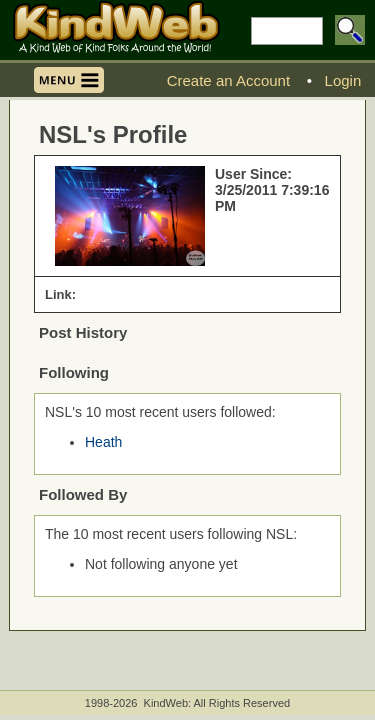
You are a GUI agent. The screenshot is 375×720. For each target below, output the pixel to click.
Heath (103, 442)
